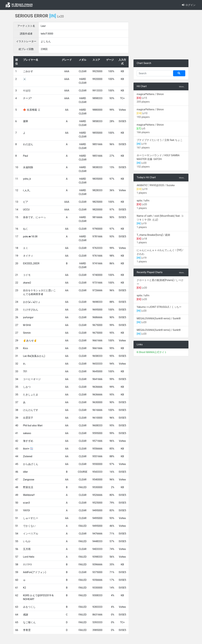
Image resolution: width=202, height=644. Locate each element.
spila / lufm (143, 201)
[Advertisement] (161, 35)
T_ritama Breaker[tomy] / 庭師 (153, 235)
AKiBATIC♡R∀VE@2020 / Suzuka (156, 185)
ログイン (189, 5)
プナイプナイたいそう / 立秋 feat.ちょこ (160, 140)
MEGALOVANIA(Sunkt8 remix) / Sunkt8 (159, 318)
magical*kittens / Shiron (150, 94)
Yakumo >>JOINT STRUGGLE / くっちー (159, 307)
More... (182, 87)
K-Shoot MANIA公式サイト (152, 352)
